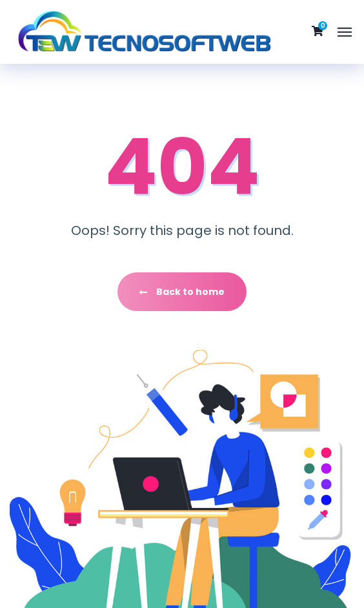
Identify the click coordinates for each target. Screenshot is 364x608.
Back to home (182, 292)
